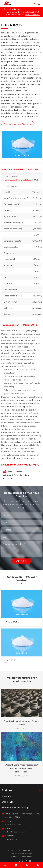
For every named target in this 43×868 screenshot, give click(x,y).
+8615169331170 (13, 839)
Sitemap (14, 856)
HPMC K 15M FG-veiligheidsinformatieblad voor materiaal (17, 475)
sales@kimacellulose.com (16, 832)
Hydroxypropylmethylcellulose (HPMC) (23, 12)
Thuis (6, 9)
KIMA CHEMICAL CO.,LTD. (28, 850)
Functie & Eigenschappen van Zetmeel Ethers (21, 721)
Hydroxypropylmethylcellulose (17, 181)
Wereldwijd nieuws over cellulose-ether (22, 681)
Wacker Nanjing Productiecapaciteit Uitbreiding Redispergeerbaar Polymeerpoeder (22, 767)
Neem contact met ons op (15, 807)
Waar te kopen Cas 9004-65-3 (17, 124)
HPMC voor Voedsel (15, 14)
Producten (15, 9)
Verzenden (21, 559)
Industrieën (7, 796)
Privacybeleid (27, 856)
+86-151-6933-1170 (14, 824)
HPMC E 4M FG (11, 620)
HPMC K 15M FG (32, 14)
